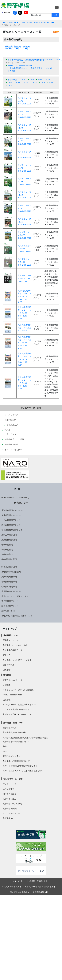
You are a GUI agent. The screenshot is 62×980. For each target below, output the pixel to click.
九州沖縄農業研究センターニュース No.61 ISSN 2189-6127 (24, 296)
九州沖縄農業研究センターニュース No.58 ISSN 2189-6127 (24, 343)
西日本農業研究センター (12, 525)
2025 (32, 80)
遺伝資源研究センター (11, 601)
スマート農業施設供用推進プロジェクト (20, 766)
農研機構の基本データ (12, 650)
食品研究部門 (7, 554)
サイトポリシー (19, 881)
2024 (40, 80)
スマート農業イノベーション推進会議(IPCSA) (23, 771)
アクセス (7, 655)
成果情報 (7, 700)
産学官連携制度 (10, 728)
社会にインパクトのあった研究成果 (18, 690)
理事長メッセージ (10, 640)
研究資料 (11, 71)
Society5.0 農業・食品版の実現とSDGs (20, 705)
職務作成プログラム (11, 756)
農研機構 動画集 (10, 809)
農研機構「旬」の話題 (12, 804)
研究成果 (7, 685)
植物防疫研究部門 (9, 582)
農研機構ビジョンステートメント (17, 660)
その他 (49, 68)
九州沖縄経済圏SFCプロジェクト (17, 714)
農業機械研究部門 (9, 540)
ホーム (4, 23)
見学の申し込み (10, 799)
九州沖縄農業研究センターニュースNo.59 (24, 328)
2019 (34, 82)
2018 (43, 82)
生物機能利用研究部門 (11, 572)
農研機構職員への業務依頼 (14, 732)
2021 (18, 82)
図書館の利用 (9, 665)
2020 (26, 82)
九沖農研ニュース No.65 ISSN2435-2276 (24, 235)
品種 (5, 746)
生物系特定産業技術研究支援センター (18, 616)
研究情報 (7, 675)
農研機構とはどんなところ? (15, 645)
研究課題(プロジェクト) (13, 680)
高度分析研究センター (11, 606)
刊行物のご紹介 (10, 794)
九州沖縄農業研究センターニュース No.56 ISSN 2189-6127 (24, 383)
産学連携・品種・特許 (13, 723)
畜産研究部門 (7, 550)
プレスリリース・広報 (17, 23)
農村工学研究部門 (9, 535)
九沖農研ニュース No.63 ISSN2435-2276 (24, 262)
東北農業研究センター (11, 515)
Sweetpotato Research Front (20, 65)
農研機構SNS (9, 818)
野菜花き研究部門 (9, 567)
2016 (10, 85)
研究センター (21, 503)
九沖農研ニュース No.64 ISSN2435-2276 (24, 249)
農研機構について (11, 635)
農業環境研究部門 (9, 577)
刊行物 (29, 23)
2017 (51, 82)
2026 (23, 80)
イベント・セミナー (11, 813)
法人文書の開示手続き (12, 887)
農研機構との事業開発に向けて (16, 742)
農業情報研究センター (11, 591)
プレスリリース (10, 784)
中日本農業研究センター (12, 520)
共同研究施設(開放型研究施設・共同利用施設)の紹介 (26, 738)
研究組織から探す (9, 47)
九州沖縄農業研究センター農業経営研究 (25, 68)
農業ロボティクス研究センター (15, 596)
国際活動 (7, 670)
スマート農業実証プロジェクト (16, 709)
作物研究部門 (7, 545)
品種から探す (18, 47)
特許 (5, 751)
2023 (48, 80)
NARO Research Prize (12, 695)
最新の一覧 (12, 80)
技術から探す (27, 47)
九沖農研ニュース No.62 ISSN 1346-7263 (24, 278)
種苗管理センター (9, 611)
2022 (10, 82)
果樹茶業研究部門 (9, 559)
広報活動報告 (9, 789)
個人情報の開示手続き (20, 892)
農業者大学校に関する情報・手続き (40, 887)
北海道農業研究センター (12, 510)
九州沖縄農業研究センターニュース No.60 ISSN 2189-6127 (24, 313)
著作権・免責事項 (37, 881)
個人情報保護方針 (40, 892)
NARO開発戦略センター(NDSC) (15, 497)
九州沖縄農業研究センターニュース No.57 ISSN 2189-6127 (24, 359)
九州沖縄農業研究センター (44, 23)
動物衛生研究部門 (9, 587)
